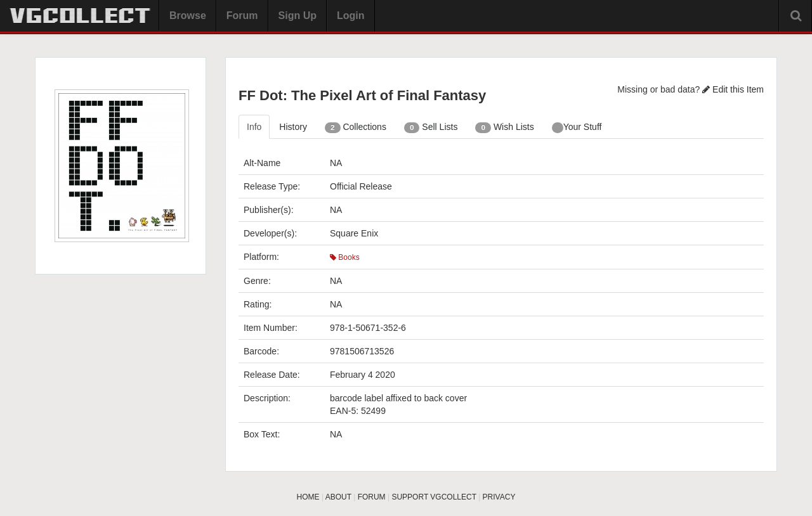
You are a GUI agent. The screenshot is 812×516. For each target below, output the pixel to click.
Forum (242, 16)
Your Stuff (577, 127)
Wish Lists (504, 127)
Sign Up (298, 16)
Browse (188, 16)
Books (345, 257)
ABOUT (338, 497)
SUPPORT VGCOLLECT (434, 497)
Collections (356, 127)
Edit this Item (733, 89)
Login (351, 16)
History (293, 127)
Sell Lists (431, 127)
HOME (308, 497)
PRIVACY (499, 497)
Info (254, 127)
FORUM (372, 497)
